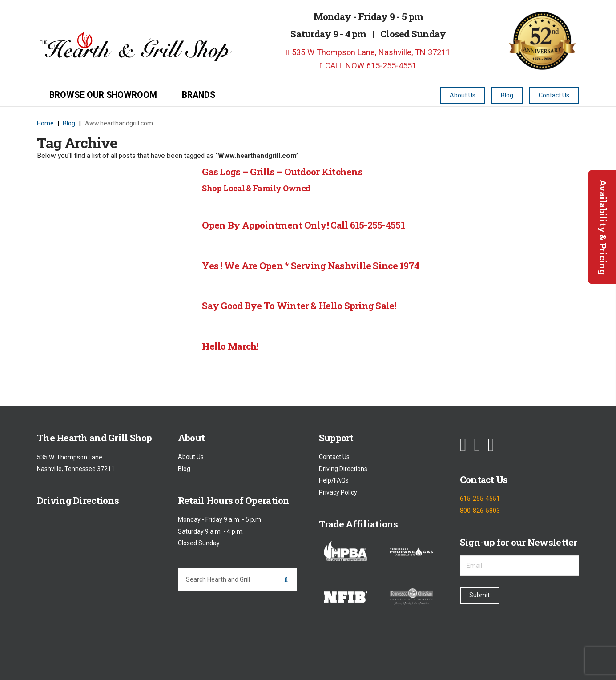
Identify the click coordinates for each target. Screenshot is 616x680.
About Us (191, 457)
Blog (184, 469)
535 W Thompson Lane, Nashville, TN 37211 (368, 52)
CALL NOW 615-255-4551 (368, 66)
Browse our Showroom (103, 95)
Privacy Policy (338, 492)
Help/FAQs (334, 481)
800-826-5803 (480, 511)
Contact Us (334, 457)
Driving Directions (343, 469)
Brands (199, 95)
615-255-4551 (480, 499)
